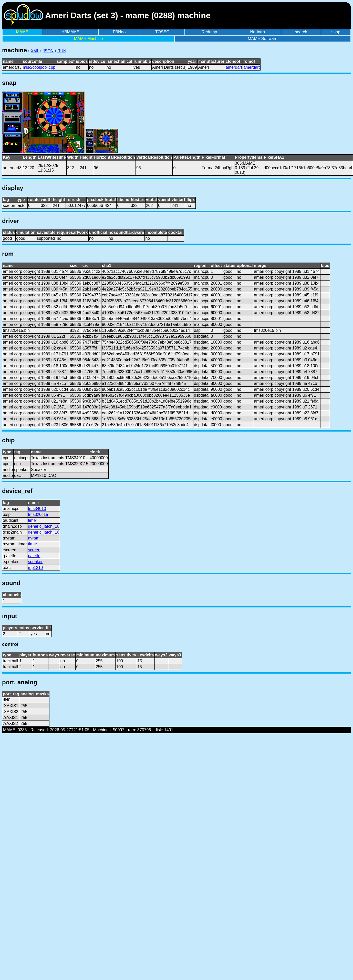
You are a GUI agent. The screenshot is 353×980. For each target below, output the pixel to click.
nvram (34, 538)
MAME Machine (89, 39)
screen (34, 550)
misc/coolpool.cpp (39, 67)
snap (336, 32)
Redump (209, 32)
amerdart (234, 67)
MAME (22, 32)
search (301, 32)
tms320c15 (38, 514)
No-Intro (257, 32)
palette (34, 556)
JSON (48, 51)
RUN (62, 51)
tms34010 (37, 509)
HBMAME (70, 32)
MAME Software (263, 39)
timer (33, 520)
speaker (35, 562)
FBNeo (119, 32)
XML (35, 51)
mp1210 (35, 568)
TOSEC (162, 32)
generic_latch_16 (44, 526)
